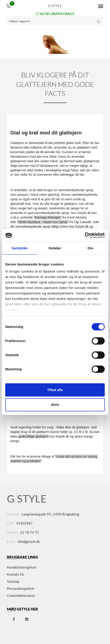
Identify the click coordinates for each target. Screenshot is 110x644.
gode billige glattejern (33, 436)
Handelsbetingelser (22, 567)
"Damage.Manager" (48, 217)
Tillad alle (55, 390)
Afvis (55, 405)
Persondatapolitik (20, 589)
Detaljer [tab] (55, 248)
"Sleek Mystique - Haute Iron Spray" (43, 222)
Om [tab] (90, 248)
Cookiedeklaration (21, 596)
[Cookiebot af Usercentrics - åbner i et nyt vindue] (85, 235)
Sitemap (13, 581)
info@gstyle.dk (29, 542)
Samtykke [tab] (20, 248)
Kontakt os (16, 574)
